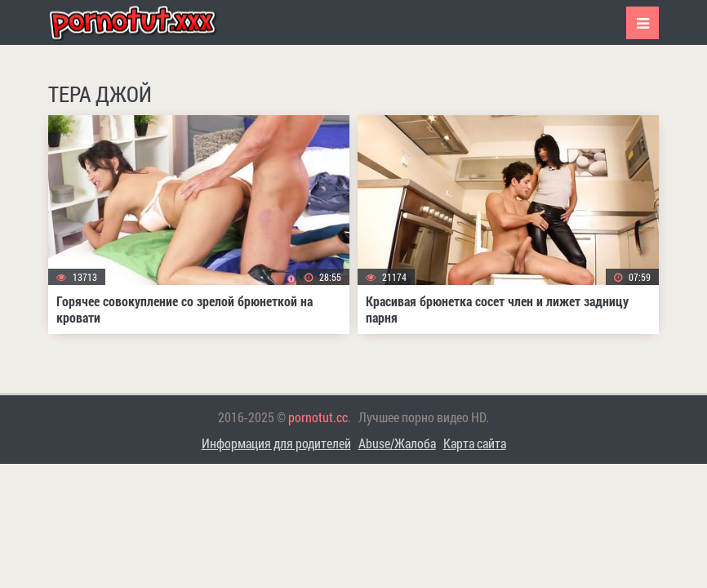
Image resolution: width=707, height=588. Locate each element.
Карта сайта (475, 443)
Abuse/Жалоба (397, 443)
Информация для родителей (276, 443)
